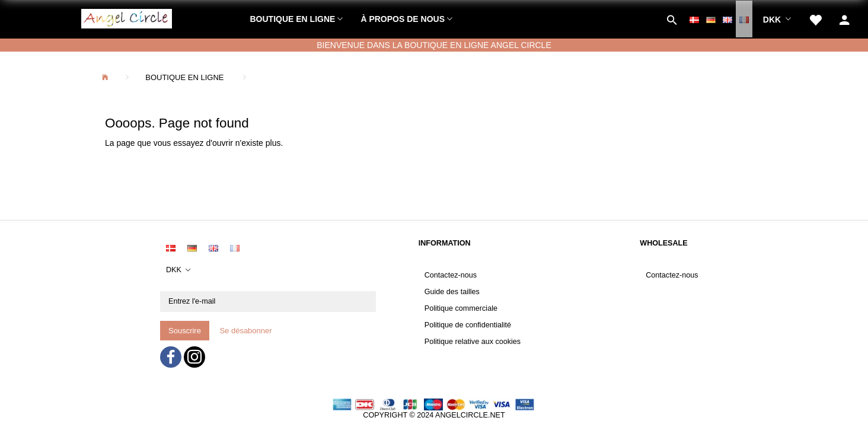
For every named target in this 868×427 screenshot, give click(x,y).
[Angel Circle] (127, 17)
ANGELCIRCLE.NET (470, 415)
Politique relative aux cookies (473, 342)
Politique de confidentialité (468, 325)
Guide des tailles (452, 292)
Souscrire (185, 331)
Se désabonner (245, 331)
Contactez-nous (451, 275)
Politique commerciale (461, 308)
